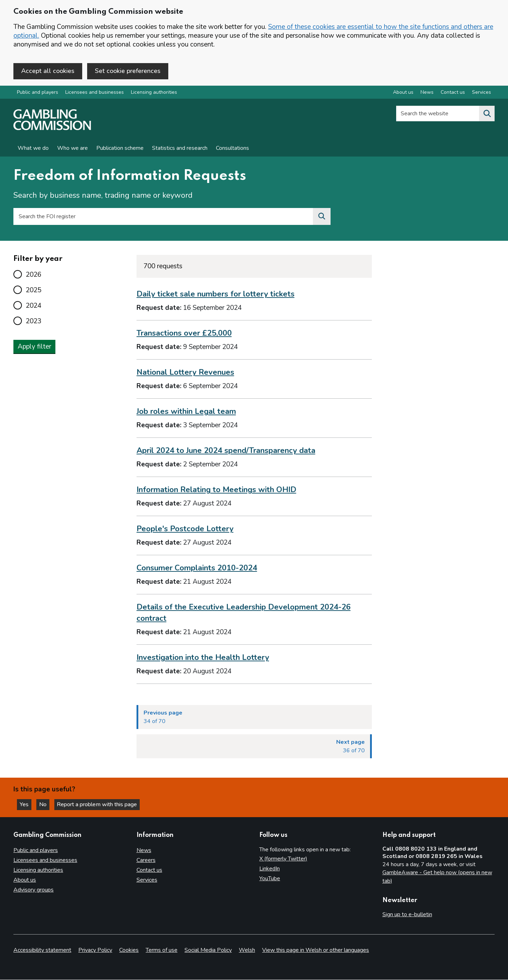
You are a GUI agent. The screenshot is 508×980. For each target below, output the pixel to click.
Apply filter (34, 347)
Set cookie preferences (128, 71)
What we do (33, 149)
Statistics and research (180, 149)
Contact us (149, 870)
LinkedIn (270, 869)
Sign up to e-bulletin (407, 914)
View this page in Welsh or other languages (316, 950)
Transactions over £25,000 (184, 334)
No (46, 804)
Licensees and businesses (95, 93)
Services (147, 880)
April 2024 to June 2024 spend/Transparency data (226, 451)
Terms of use (162, 950)
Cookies (129, 950)
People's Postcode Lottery (185, 529)
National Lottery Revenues (185, 373)
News (144, 850)
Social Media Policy (208, 950)
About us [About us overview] (403, 93)
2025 (34, 290)
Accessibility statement (42, 950)
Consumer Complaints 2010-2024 (197, 568)
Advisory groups (34, 890)
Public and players (38, 93)
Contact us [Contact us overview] (453, 93)
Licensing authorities (154, 93)
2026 (34, 275)
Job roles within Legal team (186, 412)
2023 (34, 321)
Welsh (247, 950)
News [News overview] (427, 93)
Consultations (232, 149)
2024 (34, 306)
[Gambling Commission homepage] (52, 129)
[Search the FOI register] (322, 217)
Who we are (72, 149)
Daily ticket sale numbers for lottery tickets (216, 295)
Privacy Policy (95, 950)
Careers (146, 860)
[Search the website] (487, 114)
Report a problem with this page (99, 804)
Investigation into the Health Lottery (203, 658)
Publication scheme (120, 149)
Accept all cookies (48, 71)
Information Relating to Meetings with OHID (216, 490)
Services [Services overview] (482, 93)
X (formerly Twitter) (283, 859)
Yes (26, 804)
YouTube (270, 878)
